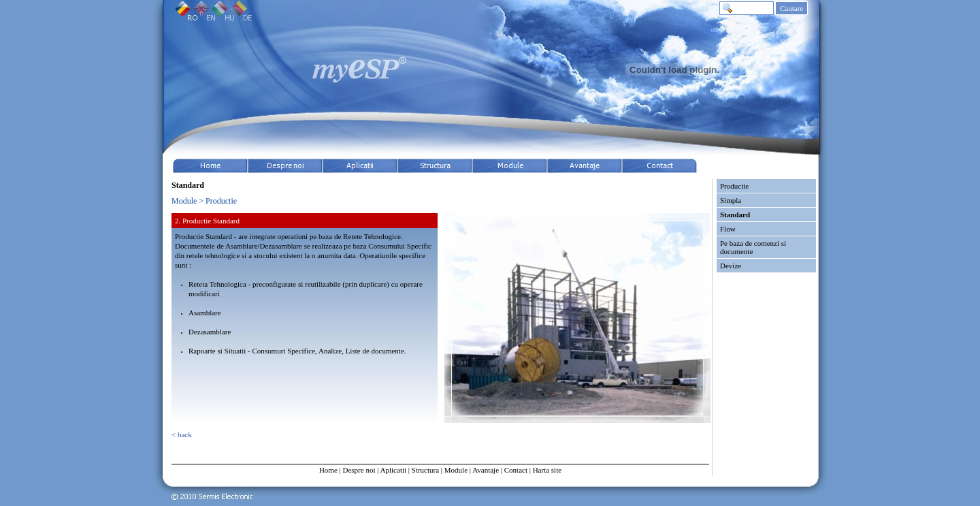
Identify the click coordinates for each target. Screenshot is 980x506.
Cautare (791, 8)
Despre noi (359, 470)
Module (456, 470)
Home (328, 470)
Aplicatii (394, 470)
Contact (516, 470)
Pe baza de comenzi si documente (753, 247)
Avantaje (486, 470)
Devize (731, 266)
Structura (425, 470)
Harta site (547, 470)
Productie (734, 186)
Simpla (731, 200)
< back (182, 434)
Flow (728, 229)
